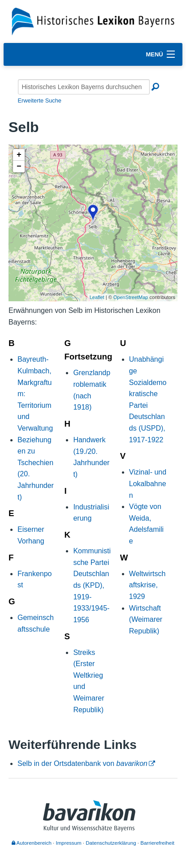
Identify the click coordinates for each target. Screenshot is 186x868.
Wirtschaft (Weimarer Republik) (146, 620)
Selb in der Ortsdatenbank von (82, 763)
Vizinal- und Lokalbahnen (148, 483)
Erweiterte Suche (40, 100)
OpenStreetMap (131, 297)
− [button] (19, 167)
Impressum (69, 843)
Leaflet (97, 297)
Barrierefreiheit (157, 843)
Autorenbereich (32, 843)
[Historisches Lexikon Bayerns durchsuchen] (84, 87)
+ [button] (19, 155)
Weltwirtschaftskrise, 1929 (147, 585)
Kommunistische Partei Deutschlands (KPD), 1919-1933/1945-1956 (92, 585)
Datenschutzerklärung (111, 843)
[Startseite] (93, 21)
